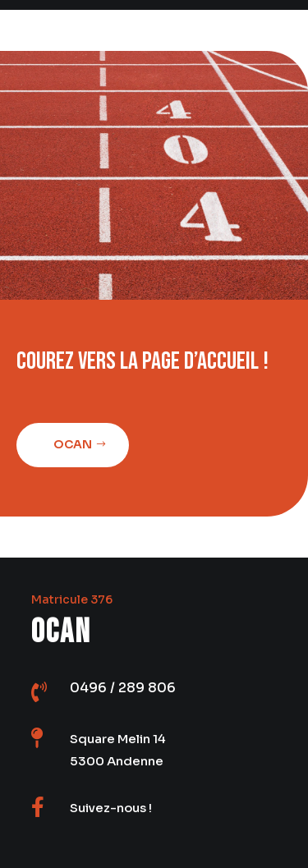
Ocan (70, 444)
